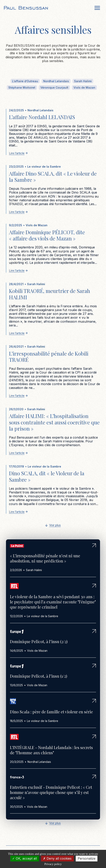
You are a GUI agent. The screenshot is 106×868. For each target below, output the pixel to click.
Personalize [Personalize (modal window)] (87, 858)
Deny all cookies (57, 858)
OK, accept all (25, 858)
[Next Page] (53, 525)
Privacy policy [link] (53, 864)
